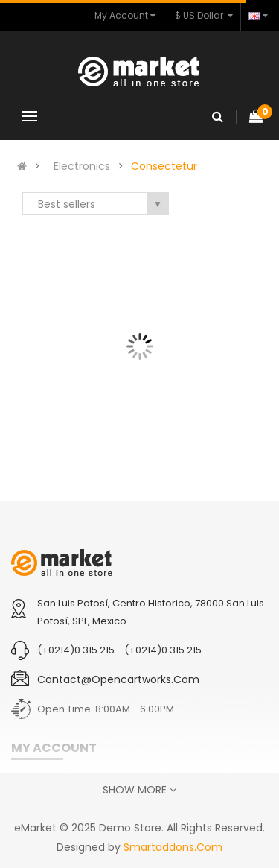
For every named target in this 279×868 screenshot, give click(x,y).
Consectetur (164, 166)
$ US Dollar (204, 15)
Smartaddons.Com (173, 847)
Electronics (82, 166)
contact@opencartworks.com (118, 679)
